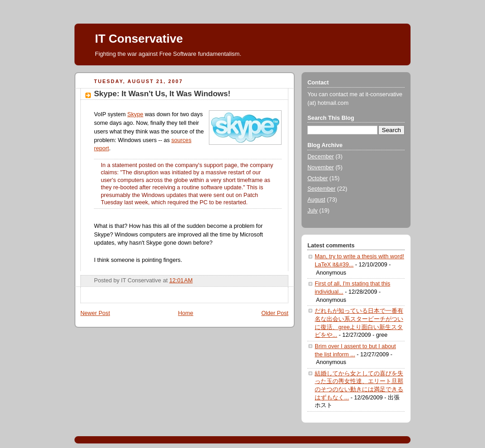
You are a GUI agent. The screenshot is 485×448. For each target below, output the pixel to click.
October (318, 178)
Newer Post (95, 313)
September (322, 189)
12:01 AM (181, 281)
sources (181, 140)
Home (186, 313)
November (321, 167)
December (321, 157)
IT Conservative (139, 39)
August (316, 200)
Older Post (275, 313)
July (312, 211)
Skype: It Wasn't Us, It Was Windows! (162, 94)
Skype (135, 114)
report (101, 148)
